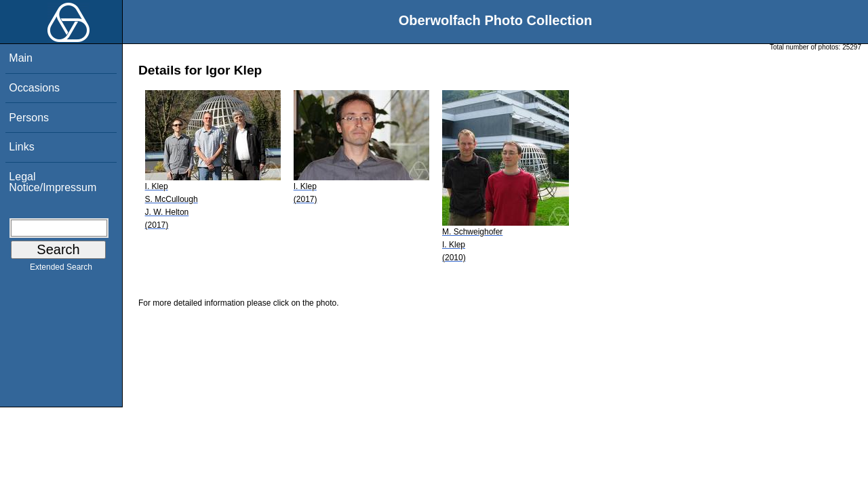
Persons (29, 118)
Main (21, 58)
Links (21, 147)
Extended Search (61, 270)
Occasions (34, 88)
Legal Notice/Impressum (53, 182)
